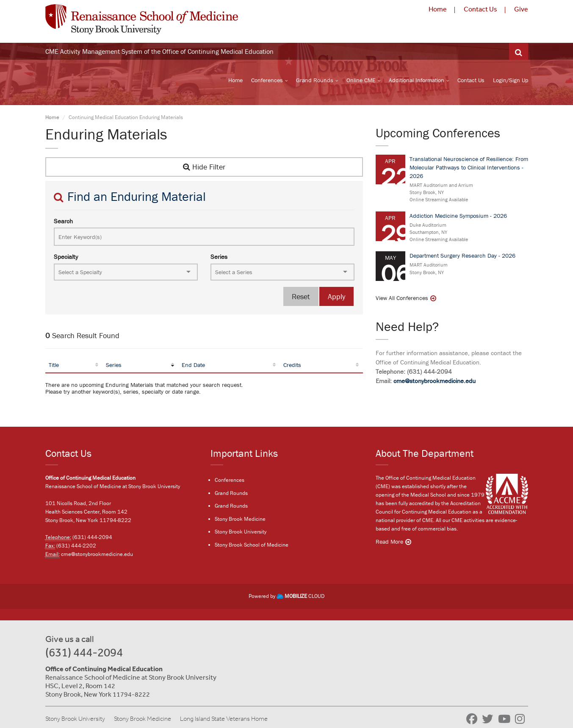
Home (438, 9)
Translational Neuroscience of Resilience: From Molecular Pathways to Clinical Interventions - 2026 (469, 168)
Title (54, 366)
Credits (292, 366)
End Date (193, 366)
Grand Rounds (315, 81)
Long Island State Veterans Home (224, 719)
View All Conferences (402, 299)
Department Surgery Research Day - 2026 (462, 257)
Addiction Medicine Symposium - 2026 (458, 217)
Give (521, 9)
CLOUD (300, 597)
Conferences (267, 81)
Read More (389, 542)
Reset (301, 298)
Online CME (361, 81)
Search (63, 222)
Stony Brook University (241, 532)
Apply (336, 298)
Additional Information (417, 81)
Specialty (66, 258)
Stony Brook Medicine (240, 519)
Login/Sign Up (511, 81)
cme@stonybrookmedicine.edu (435, 382)
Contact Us (480, 9)
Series (219, 258)
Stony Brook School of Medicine (252, 545)
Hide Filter (204, 168)
